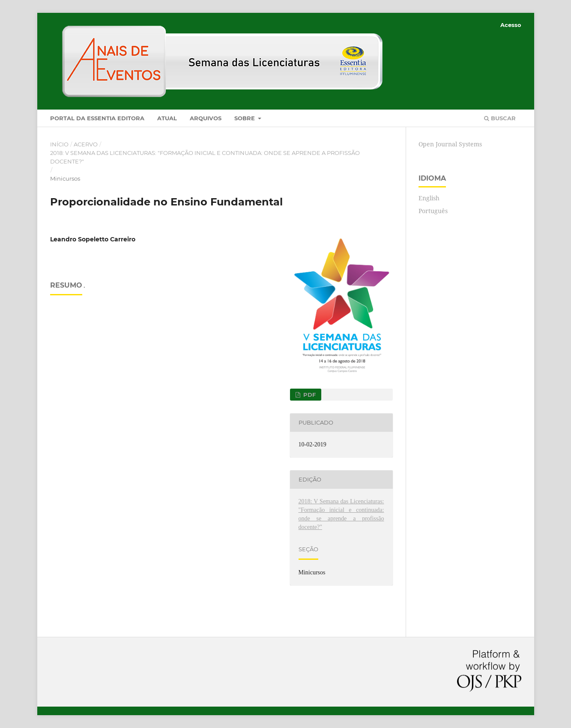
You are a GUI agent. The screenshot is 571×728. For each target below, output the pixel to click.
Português (433, 211)
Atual (167, 118)
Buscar (500, 118)
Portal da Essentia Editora (97, 118)
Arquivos (206, 118)
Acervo (86, 144)
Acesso (511, 25)
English (429, 198)
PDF (309, 395)
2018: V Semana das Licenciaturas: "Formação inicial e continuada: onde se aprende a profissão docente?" (205, 157)
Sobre (245, 118)
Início (59, 144)
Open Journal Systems (450, 144)
